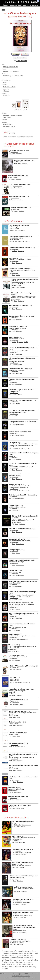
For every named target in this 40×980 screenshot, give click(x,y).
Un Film (15, 230)
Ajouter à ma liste (20, 58)
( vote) (9, 133)
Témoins (6, 91)
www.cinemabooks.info (29, 978)
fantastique (8, 76)
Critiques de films (10, 67)
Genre (6, 71)
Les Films (14, 251)
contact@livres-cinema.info (21, 976)
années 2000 (18, 76)
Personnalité (16, 704)
